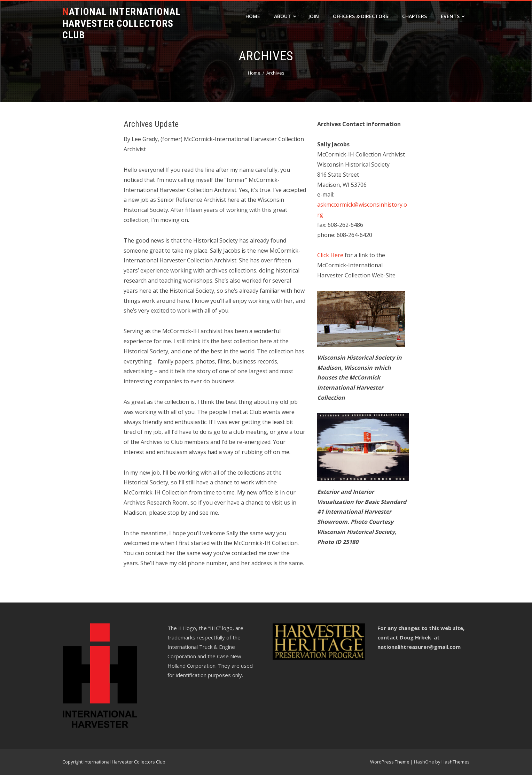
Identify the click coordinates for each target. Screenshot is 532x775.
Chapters (414, 16)
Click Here (330, 255)
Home (253, 16)
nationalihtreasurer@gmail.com (419, 647)
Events (453, 16)
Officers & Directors (361, 16)
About (285, 16)
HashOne (424, 762)
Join (314, 16)
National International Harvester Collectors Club (122, 23)
